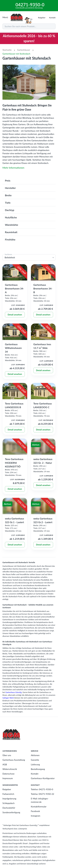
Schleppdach (9, 803)
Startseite (7, 50)
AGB (5, 764)
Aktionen (35, 755)
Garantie (35, 760)
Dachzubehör (9, 808)
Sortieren (8, 254)
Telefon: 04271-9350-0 (42, 789)
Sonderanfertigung (11, 812)
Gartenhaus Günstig (14, 692)
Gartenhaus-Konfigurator (43, 778)
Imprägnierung (9, 799)
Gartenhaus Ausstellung (14, 760)
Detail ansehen (15, 315)
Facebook (35, 811)
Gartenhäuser (24, 50)
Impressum (8, 778)
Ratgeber (7, 789)
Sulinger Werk (8, 698)
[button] (29, 181)
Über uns (7, 755)
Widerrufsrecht (10, 769)
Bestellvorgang (38, 769)
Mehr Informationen (13, 168)
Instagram (36, 816)
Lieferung (35, 764)
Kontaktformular (39, 807)
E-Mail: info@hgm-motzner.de (40, 800)
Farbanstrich (8, 794)
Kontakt (35, 774)
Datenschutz (8, 774)
